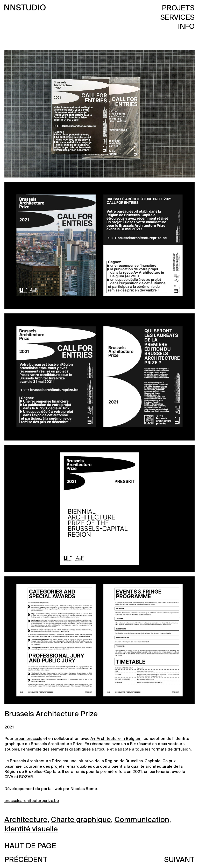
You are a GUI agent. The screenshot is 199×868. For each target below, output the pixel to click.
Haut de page (30, 846)
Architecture (26, 820)
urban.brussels (28, 739)
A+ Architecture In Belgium (116, 739)
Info (186, 27)
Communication (142, 820)
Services (177, 18)
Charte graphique (81, 820)
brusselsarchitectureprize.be (32, 801)
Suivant (179, 860)
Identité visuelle (31, 829)
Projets (178, 8)
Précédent (26, 860)
